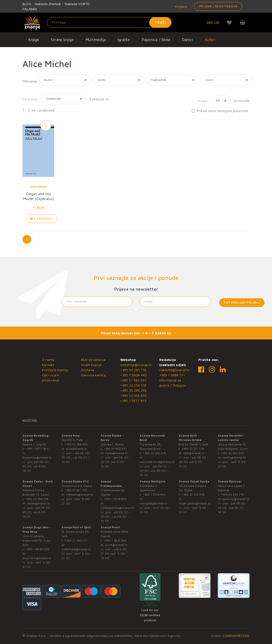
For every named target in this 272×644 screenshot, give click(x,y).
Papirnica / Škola (156, 40)
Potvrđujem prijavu (242, 302)
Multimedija (96, 40)
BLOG (27, 4)
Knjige (34, 40)
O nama (48, 360)
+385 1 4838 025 (37, 549)
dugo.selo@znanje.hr (37, 558)
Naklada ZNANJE (48, 4)
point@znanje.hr (116, 545)
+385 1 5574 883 (115, 499)
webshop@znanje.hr (136, 365)
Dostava (88, 370)
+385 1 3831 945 (115, 540)
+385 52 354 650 (133, 395)
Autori (210, 40)
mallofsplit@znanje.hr (76, 549)
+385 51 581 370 (76, 490)
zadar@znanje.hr (39, 503)
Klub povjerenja (93, 360)
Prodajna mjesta (55, 370)
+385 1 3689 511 (172, 375)
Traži (160, 22)
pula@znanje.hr (77, 449)
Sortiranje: (31, 99)
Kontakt (48, 365)
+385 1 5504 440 (133, 375)
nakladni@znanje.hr (174, 370)
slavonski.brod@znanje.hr (157, 462)
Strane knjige (62, 40)
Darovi (187, 40)
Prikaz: (204, 101)
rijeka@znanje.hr (117, 453)
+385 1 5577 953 (133, 401)
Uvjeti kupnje (91, 365)
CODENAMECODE (236, 636)
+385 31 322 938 (193, 495)
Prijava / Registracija (218, 6)
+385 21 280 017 (76, 540)
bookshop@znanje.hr (37, 457)
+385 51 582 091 (133, 380)
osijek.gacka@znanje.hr (195, 503)
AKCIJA (213, 22)
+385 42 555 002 (232, 453)
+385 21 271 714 (193, 449)
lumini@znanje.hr (234, 457)
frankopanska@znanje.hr (118, 508)
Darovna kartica (93, 375)
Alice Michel (38, 187)
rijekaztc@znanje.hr (80, 495)
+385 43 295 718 (133, 370)
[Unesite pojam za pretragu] (109, 22)
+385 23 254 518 (133, 385)
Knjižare (181, 6)
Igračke (124, 40)
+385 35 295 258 (133, 390)
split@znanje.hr (194, 453)
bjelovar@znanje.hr (236, 499)
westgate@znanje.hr (154, 503)
